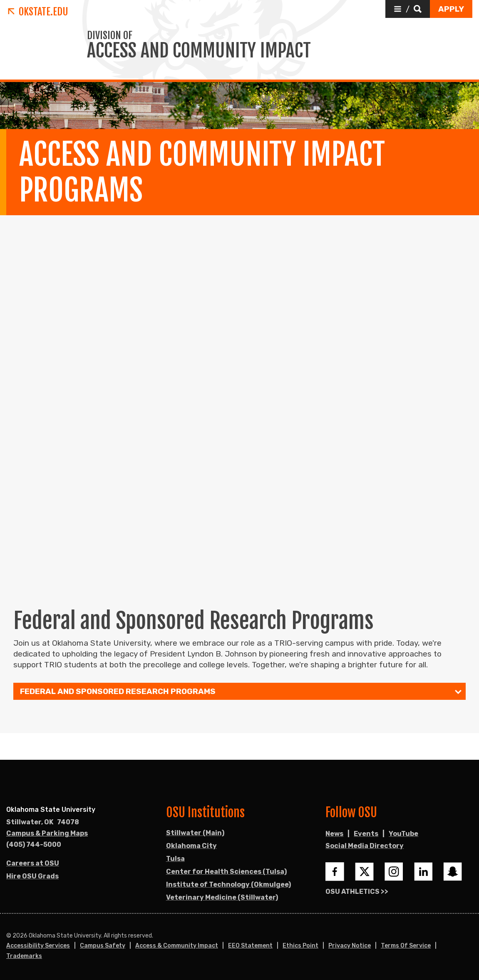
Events (366, 834)
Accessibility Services (38, 946)
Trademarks (24, 956)
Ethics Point (300, 946)
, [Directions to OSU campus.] (43, 822)
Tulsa (175, 859)
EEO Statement (250, 946)
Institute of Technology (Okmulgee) (228, 884)
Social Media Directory (365, 846)
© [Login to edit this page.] (9, 936)
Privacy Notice (350, 946)
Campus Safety (103, 946)
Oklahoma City (191, 846)
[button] (408, 9)
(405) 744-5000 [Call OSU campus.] (34, 844)
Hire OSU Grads (32, 876)
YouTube (403, 834)
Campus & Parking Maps (47, 833)
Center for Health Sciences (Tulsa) (226, 872)
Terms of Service (406, 946)
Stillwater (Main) (195, 833)
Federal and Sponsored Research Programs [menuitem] (118, 692)
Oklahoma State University (51, 810)
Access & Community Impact (177, 946)
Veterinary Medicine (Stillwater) (222, 897)
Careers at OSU (33, 863)
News (334, 834)
